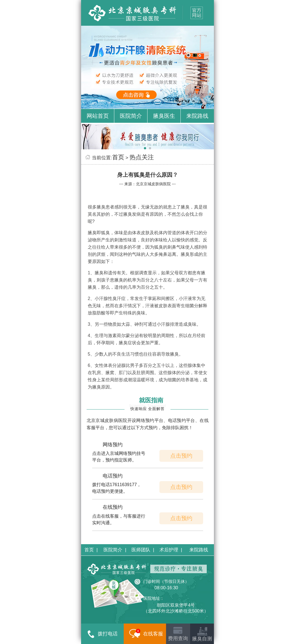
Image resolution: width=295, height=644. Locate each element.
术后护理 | (171, 550)
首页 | (91, 550)
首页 (118, 157)
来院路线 (197, 116)
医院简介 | (115, 550)
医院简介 (131, 116)
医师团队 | (143, 550)
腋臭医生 (164, 116)
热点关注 (142, 157)
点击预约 (181, 456)
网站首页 (98, 116)
